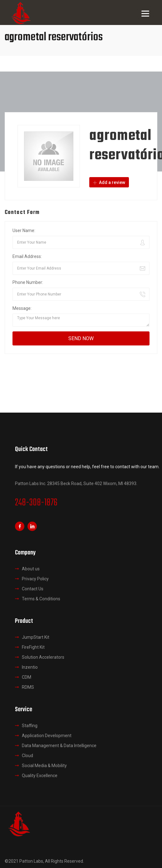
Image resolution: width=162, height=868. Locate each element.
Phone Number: (28, 282)
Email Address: (27, 256)
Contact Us (33, 589)
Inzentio (30, 667)
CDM (27, 677)
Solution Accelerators (43, 657)
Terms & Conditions (41, 599)
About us (31, 569)
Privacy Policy (35, 579)
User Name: (24, 231)
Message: (22, 308)
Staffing (30, 726)
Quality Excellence (40, 776)
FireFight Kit (33, 647)
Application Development (47, 736)
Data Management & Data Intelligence (59, 746)
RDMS (28, 687)
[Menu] (145, 13)
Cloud (27, 756)
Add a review (109, 182)
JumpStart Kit (36, 637)
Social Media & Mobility (44, 766)
